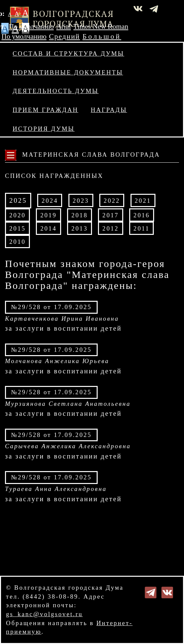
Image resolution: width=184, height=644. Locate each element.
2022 (112, 201)
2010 (17, 242)
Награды (109, 110)
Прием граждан (46, 110)
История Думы (44, 129)
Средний (65, 36)
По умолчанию (31, 27)
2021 (143, 201)
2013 (80, 228)
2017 (110, 215)
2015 (17, 228)
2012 (110, 228)
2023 (81, 201)
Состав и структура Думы (68, 54)
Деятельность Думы (56, 91)
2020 (17, 215)
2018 (80, 215)
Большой (102, 36)
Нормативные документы (68, 72)
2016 (142, 215)
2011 (142, 228)
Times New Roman (101, 27)
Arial (64, 27)
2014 (48, 228)
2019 (48, 215)
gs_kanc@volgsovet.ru (44, 614)
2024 (50, 201)
